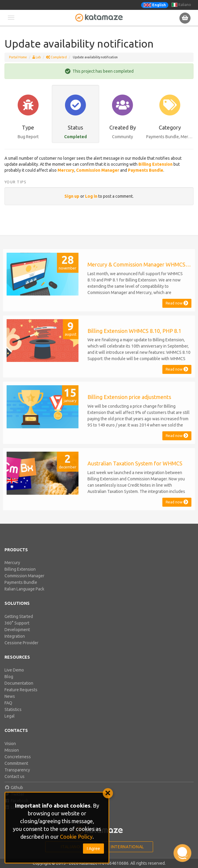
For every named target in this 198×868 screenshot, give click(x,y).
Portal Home (18, 57)
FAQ (8, 703)
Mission (12, 750)
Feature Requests (21, 690)
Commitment (16, 763)
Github (14, 788)
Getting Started (19, 616)
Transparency (17, 770)
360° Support (17, 623)
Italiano (181, 5)
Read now (177, 303)
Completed (56, 57)
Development (17, 630)
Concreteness (18, 757)
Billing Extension (20, 569)
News (10, 696)
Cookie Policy (76, 837)
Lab (37, 57)
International (127, 847)
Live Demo (14, 670)
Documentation (19, 683)
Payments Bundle (21, 582)
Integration (15, 636)
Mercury (12, 563)
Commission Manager (24, 576)
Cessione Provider (21, 643)
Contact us (15, 776)
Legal (10, 716)
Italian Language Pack (24, 589)
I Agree (93, 849)
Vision (10, 744)
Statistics (13, 709)
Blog (9, 677)
